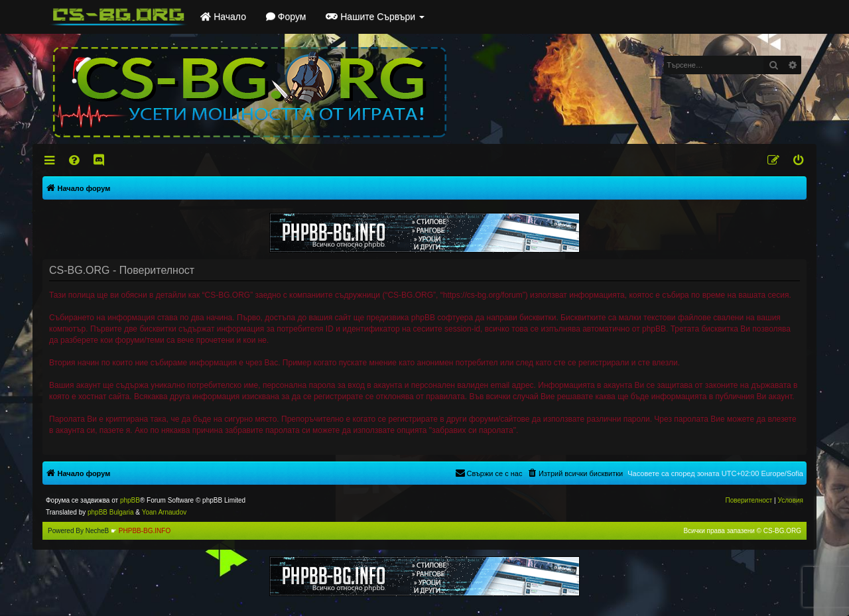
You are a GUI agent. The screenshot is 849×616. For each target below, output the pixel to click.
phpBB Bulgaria (111, 512)
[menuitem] (75, 160)
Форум (286, 17)
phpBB (130, 500)
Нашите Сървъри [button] (375, 17)
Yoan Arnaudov (164, 512)
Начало (223, 17)
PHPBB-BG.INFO (145, 531)
